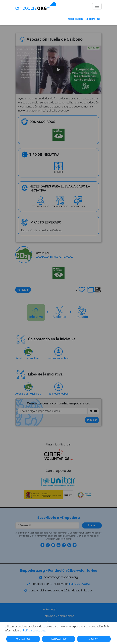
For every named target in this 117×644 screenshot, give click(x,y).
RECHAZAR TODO (59, 639)
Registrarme (93, 19)
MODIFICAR (94, 639)
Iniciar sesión (75, 19)
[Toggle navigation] (97, 6)
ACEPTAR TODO (23, 639)
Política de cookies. (34, 631)
